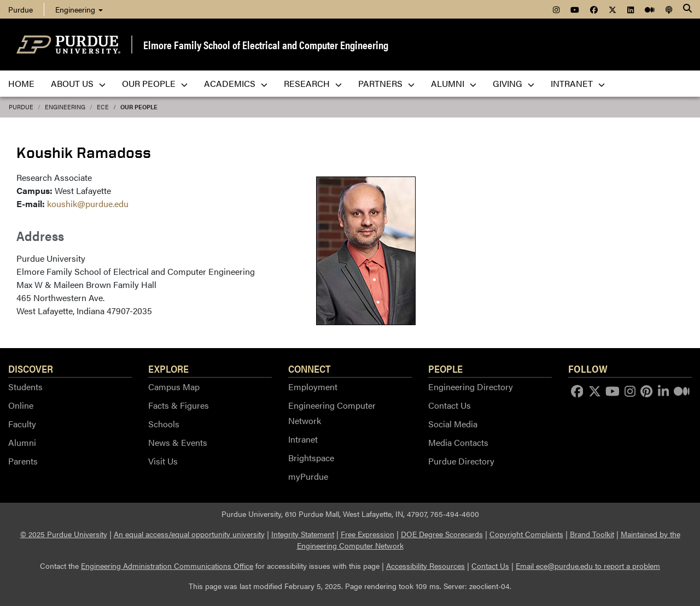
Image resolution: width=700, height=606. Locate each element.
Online (21, 405)
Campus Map (174, 387)
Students (25, 387)
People (445, 368)
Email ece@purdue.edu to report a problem (588, 566)
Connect (310, 368)
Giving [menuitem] (514, 83)
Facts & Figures (179, 405)
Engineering (79, 9)
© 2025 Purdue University (64, 534)
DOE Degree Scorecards (442, 534)
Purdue (21, 107)
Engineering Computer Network (332, 413)
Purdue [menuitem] (21, 9)
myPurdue (308, 476)
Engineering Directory (471, 387)
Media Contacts (458, 442)
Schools (164, 424)
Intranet (303, 439)
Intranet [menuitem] (578, 83)
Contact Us (450, 405)
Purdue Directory (461, 461)
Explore (168, 368)
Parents (23, 461)
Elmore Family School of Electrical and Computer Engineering (266, 45)
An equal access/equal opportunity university (189, 534)
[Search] (687, 9)
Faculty (22, 424)
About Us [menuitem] (78, 83)
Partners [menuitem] (386, 83)
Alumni (22, 442)
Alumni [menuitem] (454, 83)
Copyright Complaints (526, 534)
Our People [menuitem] (155, 83)
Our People (139, 107)
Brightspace (311, 458)
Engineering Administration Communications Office (167, 566)
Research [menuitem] (313, 83)
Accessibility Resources (425, 566)
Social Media (453, 424)
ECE (103, 107)
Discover (31, 368)
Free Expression (367, 534)
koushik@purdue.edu (88, 204)
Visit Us (163, 461)
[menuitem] (556, 9)
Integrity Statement (303, 534)
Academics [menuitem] (236, 83)
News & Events (178, 442)
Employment (313, 387)
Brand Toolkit (592, 534)
